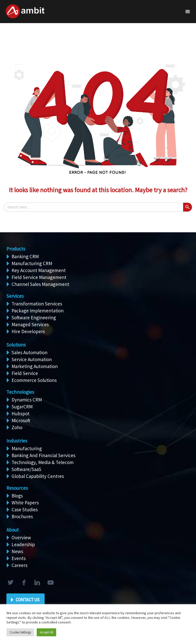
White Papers (25, 503)
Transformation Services (37, 304)
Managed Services (30, 324)
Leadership (23, 544)
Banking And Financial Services (43, 455)
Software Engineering (34, 318)
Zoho (17, 427)
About (13, 530)
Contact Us (28, 600)
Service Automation (32, 359)
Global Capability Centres (38, 476)
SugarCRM (22, 407)
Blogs (17, 496)
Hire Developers (28, 331)
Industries (17, 441)
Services (15, 296)
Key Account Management (39, 270)
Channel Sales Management (40, 284)
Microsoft (21, 420)
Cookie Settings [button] (20, 632)
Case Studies (25, 510)
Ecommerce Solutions (34, 380)
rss (50, 583)
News (17, 551)
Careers (19, 565)
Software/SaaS (26, 469)
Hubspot (21, 414)
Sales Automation (30, 352)
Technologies (20, 392)
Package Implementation (38, 311)
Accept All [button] (46, 632)
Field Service (25, 373)
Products (16, 249)
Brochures (22, 516)
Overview (21, 537)
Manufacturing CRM (32, 263)
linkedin (37, 583)
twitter (10, 583)
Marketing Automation (35, 366)
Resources (17, 488)
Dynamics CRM (27, 400)
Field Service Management (39, 277)
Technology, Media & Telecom (43, 462)
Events (19, 558)
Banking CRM (25, 256)
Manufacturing (27, 448)
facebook (24, 583)
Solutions (16, 345)
